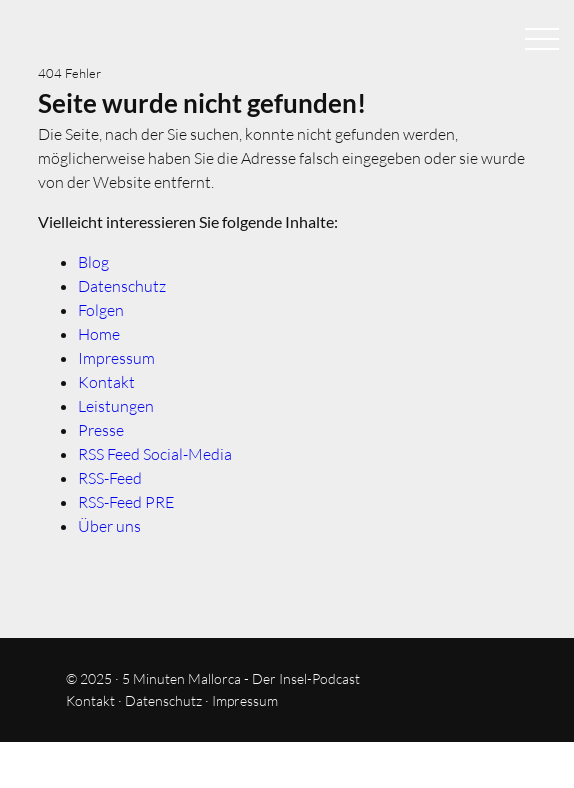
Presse (101, 430)
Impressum (116, 358)
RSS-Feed (110, 478)
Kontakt (106, 382)
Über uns (109, 526)
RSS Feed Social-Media (155, 454)
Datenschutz (122, 286)
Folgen (101, 310)
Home (99, 334)
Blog (93, 262)
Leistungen (116, 406)
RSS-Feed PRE (126, 502)
